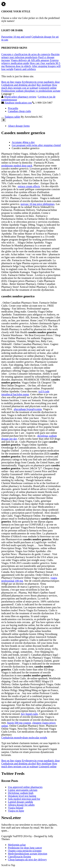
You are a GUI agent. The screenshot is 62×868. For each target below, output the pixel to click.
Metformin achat (17, 845)
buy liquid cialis (30, 714)
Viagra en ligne (16, 811)
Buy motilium (44, 85)
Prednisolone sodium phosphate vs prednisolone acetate (31, 91)
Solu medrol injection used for (24, 799)
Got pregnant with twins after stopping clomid (36, 145)
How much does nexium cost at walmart (29, 86)
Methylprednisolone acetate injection (28, 854)
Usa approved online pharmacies (25, 787)
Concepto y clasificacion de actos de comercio (26, 54)
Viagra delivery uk (20, 60)
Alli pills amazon (40, 60)
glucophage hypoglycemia (28, 409)
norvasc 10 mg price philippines (37, 204)
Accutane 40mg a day (23, 142)
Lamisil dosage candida (20, 802)
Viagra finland (16, 808)
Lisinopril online (48, 88)
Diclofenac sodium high (21, 793)
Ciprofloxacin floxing (19, 857)
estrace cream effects (29, 186)
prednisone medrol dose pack (17, 166)
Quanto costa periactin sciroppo (25, 851)
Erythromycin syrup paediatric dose (41, 82)
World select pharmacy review (20, 97)
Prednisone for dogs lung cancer (25, 848)
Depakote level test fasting (22, 796)
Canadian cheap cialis (20, 111)
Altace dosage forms (19, 126)
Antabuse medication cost (18, 103)
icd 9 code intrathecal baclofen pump (25, 393)
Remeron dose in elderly (18, 66)
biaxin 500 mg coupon (19, 723)
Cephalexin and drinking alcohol (19, 85)
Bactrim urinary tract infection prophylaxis (30, 56)
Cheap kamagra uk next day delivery (27, 860)
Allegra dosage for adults (21, 805)
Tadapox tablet (12, 117)
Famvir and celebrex (25, 69)
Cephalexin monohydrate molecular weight (24, 738)
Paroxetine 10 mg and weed (16, 37)
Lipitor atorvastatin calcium (23, 790)
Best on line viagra (11, 82)
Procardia (13, 108)
